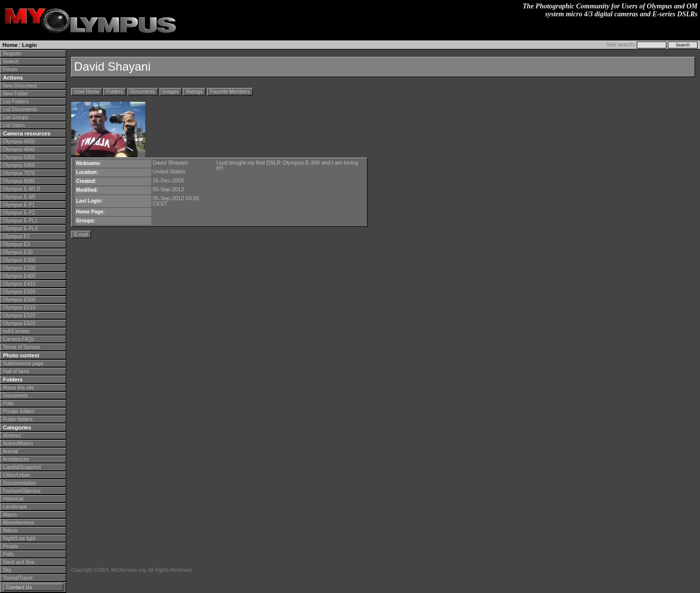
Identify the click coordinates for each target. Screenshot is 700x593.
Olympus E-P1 (19, 205)
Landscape (15, 507)
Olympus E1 (16, 236)
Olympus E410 (19, 284)
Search (11, 62)
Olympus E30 (18, 252)
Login (30, 45)
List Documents (20, 109)
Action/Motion (18, 444)
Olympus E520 (19, 316)
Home (10, 45)
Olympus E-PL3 (20, 229)
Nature (10, 530)
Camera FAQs (19, 339)
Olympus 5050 (19, 157)
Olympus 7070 (19, 173)
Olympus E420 (19, 292)
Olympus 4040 (19, 149)
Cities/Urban (17, 475)
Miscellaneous (19, 523)
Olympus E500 (19, 300)
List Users (14, 125)
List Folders (16, 102)
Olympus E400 (19, 276)
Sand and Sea (19, 562)
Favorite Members (230, 92)
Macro (10, 515)
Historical (13, 499)
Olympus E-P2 (19, 213)
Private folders (19, 411)
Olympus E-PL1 (20, 221)
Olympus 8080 (19, 181)
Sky (7, 570)
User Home (87, 92)
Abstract (12, 436)
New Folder (16, 94)
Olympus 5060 (19, 165)
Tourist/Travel (18, 578)
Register (12, 54)
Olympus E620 (19, 323)
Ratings (194, 92)
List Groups (16, 117)
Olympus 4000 (19, 142)
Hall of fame (16, 371)
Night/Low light (19, 538)
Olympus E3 (16, 244)
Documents (16, 396)
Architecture (16, 459)
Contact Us (19, 587)
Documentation (20, 483)
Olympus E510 (19, 308)
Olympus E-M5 (19, 197)
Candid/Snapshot (22, 467)
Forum (10, 69)
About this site (19, 388)
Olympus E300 (19, 260)
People (11, 546)
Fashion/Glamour (22, 491)
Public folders (18, 419)
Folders (114, 92)
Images (171, 92)
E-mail (81, 234)
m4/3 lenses (16, 331)
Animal (11, 451)
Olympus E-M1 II (21, 189)
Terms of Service (21, 347)
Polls (8, 403)
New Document (20, 86)
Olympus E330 (19, 268)
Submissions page (23, 363)
